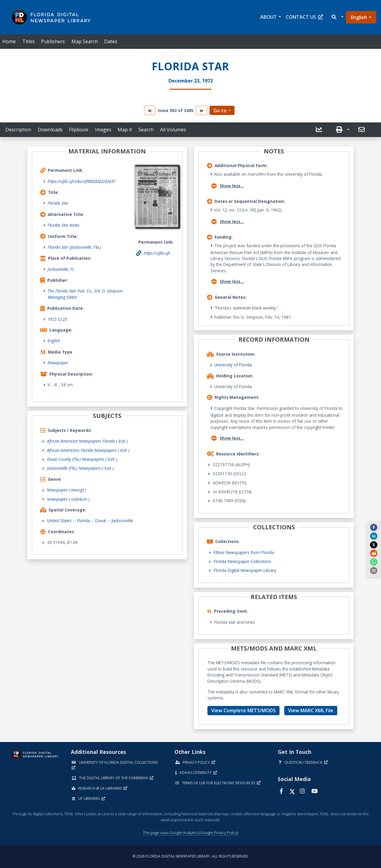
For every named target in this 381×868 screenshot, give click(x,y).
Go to (220, 111)
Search (146, 130)
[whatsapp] (374, 562)
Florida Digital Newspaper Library (245, 570)
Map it (125, 130)
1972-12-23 (57, 319)
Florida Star (58, 203)
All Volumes (173, 130)
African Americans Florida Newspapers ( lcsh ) (88, 450)
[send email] (374, 570)
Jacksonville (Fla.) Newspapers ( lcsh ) (80, 468)
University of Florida (233, 365)
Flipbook (79, 130)
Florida (83, 521)
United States (59, 521)
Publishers (53, 41)
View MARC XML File (311, 710)
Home (9, 41)
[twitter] (374, 545)
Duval (101, 521)
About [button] (268, 17)
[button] (337, 17)
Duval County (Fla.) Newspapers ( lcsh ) (82, 459)
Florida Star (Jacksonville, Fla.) (74, 247)
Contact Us (304, 17)
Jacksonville (122, 521)
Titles (29, 41)
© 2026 (191, 856)
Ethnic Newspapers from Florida (244, 552)
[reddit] (374, 553)
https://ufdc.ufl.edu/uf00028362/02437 (81, 181)
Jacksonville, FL (61, 269)
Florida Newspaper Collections (242, 561)
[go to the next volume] (202, 110)
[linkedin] (374, 536)
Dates (111, 41)
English (359, 17)
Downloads (50, 130)
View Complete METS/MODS (243, 710)
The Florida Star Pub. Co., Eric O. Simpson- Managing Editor (86, 294)
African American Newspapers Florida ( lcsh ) (87, 441)
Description (18, 130)
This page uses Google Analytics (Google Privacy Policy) (190, 833)
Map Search (85, 41)
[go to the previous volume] (150, 110)
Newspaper (58, 363)
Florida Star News (64, 225)
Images (103, 130)
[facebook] (374, 527)
